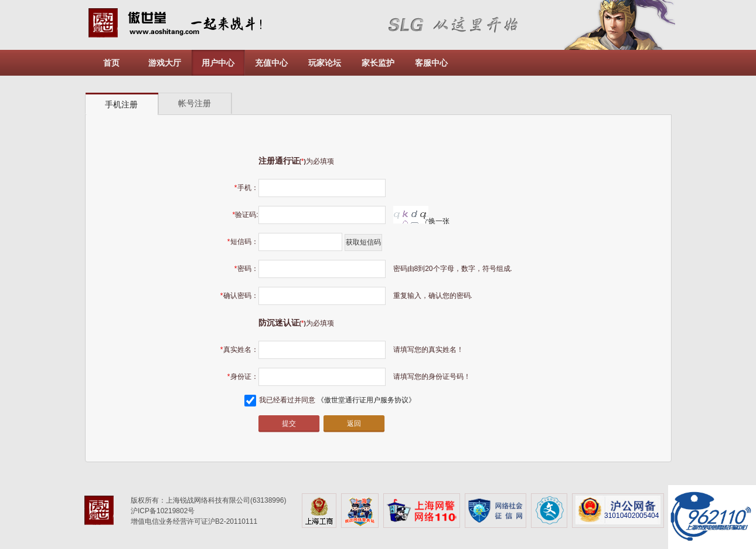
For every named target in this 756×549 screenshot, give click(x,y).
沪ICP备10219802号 (163, 511)
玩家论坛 (325, 63)
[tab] (122, 104)
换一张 (421, 221)
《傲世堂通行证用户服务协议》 (366, 400)
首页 (111, 63)
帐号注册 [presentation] (195, 103)
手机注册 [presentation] (121, 104)
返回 (354, 423)
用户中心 (218, 63)
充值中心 (271, 63)
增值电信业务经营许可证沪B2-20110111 (194, 521)
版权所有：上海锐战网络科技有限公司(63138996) (208, 500)
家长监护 (378, 63)
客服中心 (431, 63)
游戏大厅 (165, 63)
